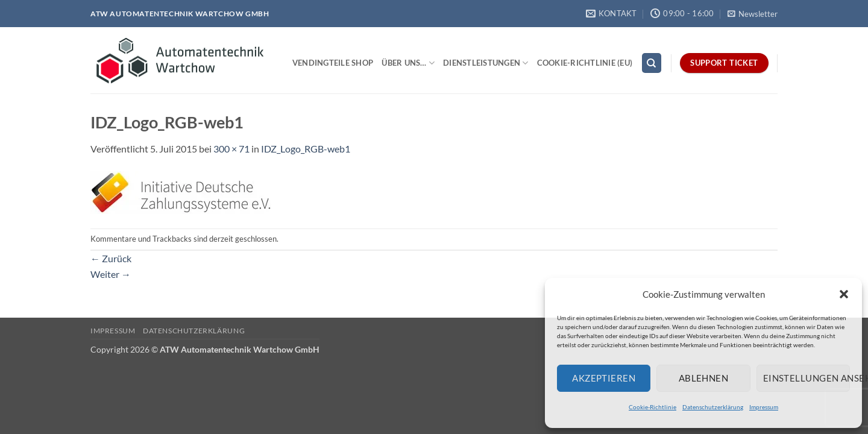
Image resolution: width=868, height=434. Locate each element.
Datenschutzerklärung (713, 407)
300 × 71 (231, 149)
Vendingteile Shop (333, 63)
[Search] (652, 63)
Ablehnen (704, 378)
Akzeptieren (604, 378)
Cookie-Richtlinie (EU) (585, 63)
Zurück (111, 258)
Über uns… (408, 63)
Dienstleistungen (486, 63)
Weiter (111, 274)
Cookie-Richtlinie (653, 407)
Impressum (764, 407)
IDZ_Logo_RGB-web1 (306, 149)
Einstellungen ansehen (807, 378)
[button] (844, 294)
